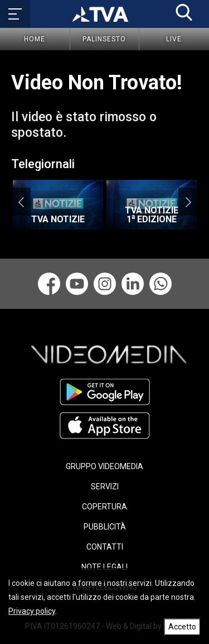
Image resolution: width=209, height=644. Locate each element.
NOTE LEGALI (104, 567)
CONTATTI (105, 547)
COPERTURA (104, 507)
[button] (184, 12)
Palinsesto (104, 39)
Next (188, 202)
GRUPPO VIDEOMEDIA (104, 466)
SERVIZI (105, 486)
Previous (21, 202)
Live (174, 39)
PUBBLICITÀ (105, 527)
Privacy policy (32, 611)
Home (35, 39)
